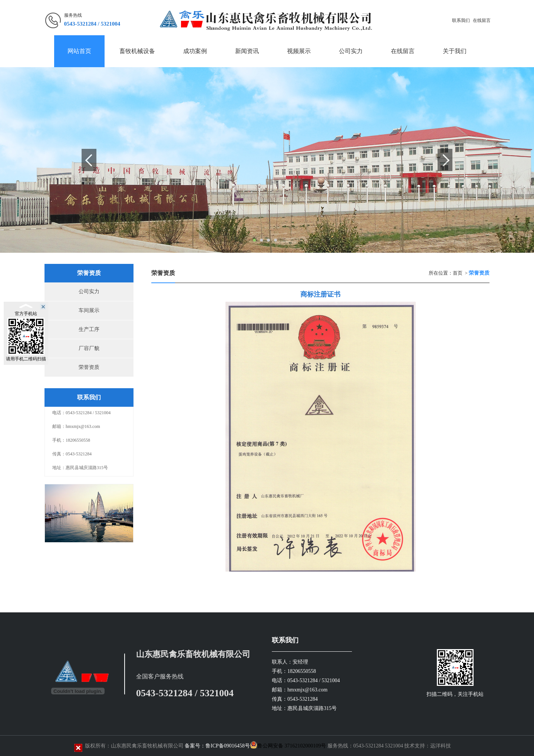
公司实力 (89, 292)
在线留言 (482, 20)
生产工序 (89, 329)
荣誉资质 (89, 367)
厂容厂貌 (89, 348)
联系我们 (461, 20)
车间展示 (89, 310)
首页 (458, 273)
